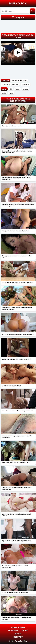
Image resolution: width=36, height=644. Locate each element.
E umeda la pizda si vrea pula (12, 126)
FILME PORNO (18, 627)
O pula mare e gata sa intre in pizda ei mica (16, 541)
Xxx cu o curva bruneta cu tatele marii (15, 592)
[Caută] (33, 11)
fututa (18, 89)
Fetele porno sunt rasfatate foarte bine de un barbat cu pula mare (17, 308)
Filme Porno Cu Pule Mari (10, 85)
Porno (18, 3)
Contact (18, 637)
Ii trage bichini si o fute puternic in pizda (16, 231)
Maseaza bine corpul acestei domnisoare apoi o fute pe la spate (18, 205)
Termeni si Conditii (18, 631)
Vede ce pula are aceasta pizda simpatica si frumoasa (17, 618)
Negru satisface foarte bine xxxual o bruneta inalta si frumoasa (17, 152)
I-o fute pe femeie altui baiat (11, 386)
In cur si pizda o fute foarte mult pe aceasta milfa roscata (17, 488)
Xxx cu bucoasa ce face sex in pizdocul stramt (18, 334)
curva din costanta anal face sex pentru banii (17, 411)
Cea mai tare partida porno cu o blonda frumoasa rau (15, 567)
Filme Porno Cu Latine (19, 80)
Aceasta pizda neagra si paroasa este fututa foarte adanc (17, 437)
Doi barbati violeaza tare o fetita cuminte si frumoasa (16, 360)
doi (11, 89)
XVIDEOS (26, 85)
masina (26, 89)
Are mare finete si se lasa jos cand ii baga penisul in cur (16, 178)
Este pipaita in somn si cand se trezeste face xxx (17, 257)
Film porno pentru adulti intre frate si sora (16, 462)
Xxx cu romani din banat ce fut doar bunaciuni (18, 283)
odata (4, 93)
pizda (11, 93)
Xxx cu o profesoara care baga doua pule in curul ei (17, 515)
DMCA (18, 634)
